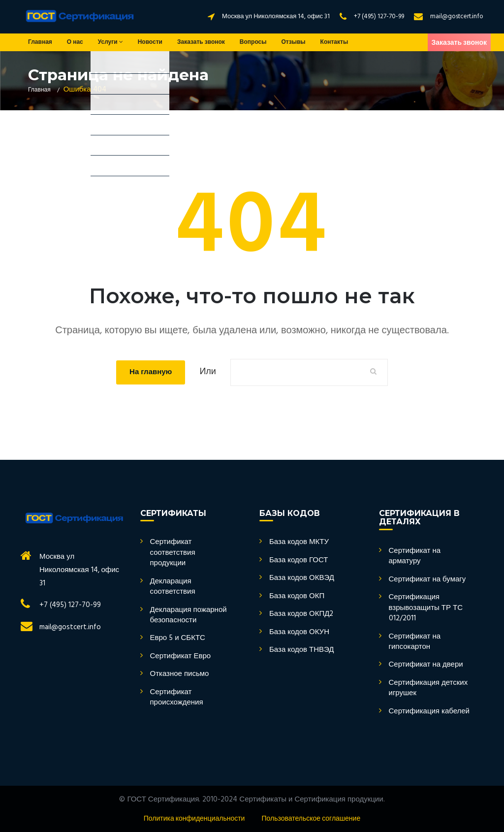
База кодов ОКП (297, 596)
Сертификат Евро (181, 656)
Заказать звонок (201, 42)
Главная (40, 42)
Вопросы (253, 42)
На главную (151, 372)
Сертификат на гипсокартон (415, 642)
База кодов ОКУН (299, 632)
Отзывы (294, 42)
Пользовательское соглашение (311, 819)
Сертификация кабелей (429, 712)
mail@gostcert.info (457, 16)
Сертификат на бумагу (427, 580)
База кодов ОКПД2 (301, 614)
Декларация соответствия (173, 587)
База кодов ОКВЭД (302, 578)
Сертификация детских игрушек (428, 688)
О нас (75, 42)
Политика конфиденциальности (194, 819)
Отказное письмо (180, 674)
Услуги (110, 42)
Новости (150, 42)
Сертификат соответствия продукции (173, 553)
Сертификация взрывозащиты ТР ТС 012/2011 (426, 608)
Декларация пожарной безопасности (189, 616)
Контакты (334, 42)
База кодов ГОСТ (299, 560)
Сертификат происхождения (177, 698)
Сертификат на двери (426, 665)
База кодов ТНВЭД (302, 650)
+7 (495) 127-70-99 (379, 16)
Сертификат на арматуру (415, 557)
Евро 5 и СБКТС (178, 638)
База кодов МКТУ (299, 542)
